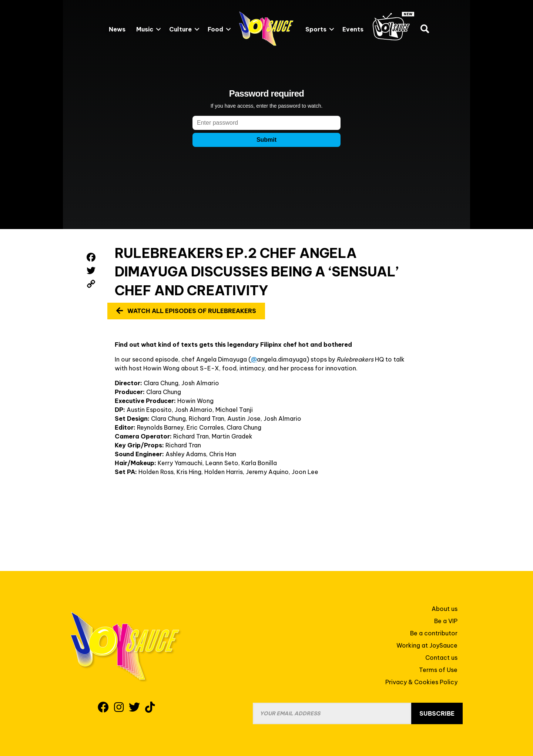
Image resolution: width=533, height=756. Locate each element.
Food (215, 29)
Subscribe (437, 713)
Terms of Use (438, 670)
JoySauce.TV (393, 26)
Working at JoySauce (427, 645)
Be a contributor (434, 633)
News (117, 29)
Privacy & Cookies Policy (421, 682)
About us (445, 609)
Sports (316, 29)
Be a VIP (446, 621)
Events (353, 29)
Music (145, 29)
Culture (180, 29)
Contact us (441, 658)
